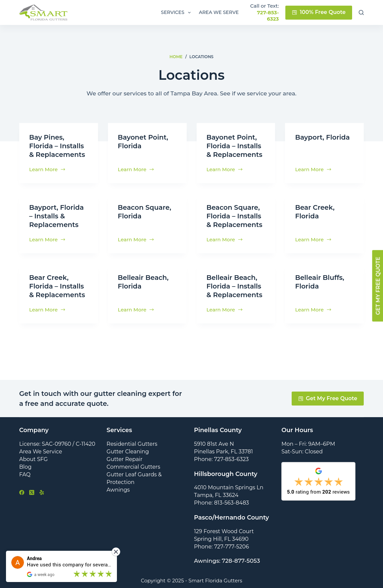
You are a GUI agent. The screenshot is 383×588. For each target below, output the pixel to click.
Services (177, 13)
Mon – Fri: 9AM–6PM (308, 444)
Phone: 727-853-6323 (221, 459)
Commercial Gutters (133, 467)
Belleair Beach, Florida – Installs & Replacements (235, 286)
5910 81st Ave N (214, 444)
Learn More (48, 170)
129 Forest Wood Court (224, 531)
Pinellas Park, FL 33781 (223, 452)
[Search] (361, 12)
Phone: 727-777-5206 (221, 547)
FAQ (25, 474)
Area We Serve (219, 12)
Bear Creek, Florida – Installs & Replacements (57, 286)
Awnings (118, 490)
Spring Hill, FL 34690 (221, 539)
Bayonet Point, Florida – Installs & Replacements (235, 146)
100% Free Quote (319, 12)
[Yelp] (42, 492)
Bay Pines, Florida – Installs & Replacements (57, 146)
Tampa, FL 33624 (216, 495)
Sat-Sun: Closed (302, 452)
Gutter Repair (125, 459)
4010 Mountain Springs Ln (229, 487)
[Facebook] (22, 492)
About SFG (34, 459)
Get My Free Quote (328, 398)
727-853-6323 (268, 16)
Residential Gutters (132, 444)
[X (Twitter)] (32, 492)
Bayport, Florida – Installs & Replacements (56, 216)
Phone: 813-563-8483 (222, 503)
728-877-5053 (241, 561)
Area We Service (41, 452)
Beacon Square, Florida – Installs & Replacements (235, 216)
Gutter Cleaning (128, 452)
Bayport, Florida (322, 137)
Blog (25, 467)
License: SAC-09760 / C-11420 (57, 444)
